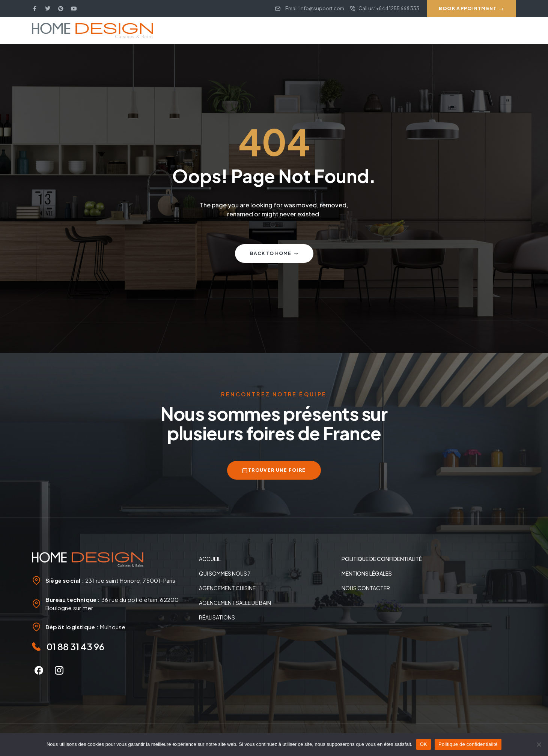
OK (424, 744)
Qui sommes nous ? (225, 573)
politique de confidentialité (382, 559)
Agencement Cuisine (227, 588)
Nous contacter (366, 588)
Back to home (274, 253)
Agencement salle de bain (235, 603)
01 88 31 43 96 (75, 646)
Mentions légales (367, 573)
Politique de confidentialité (468, 744)
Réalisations (217, 617)
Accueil (210, 559)
